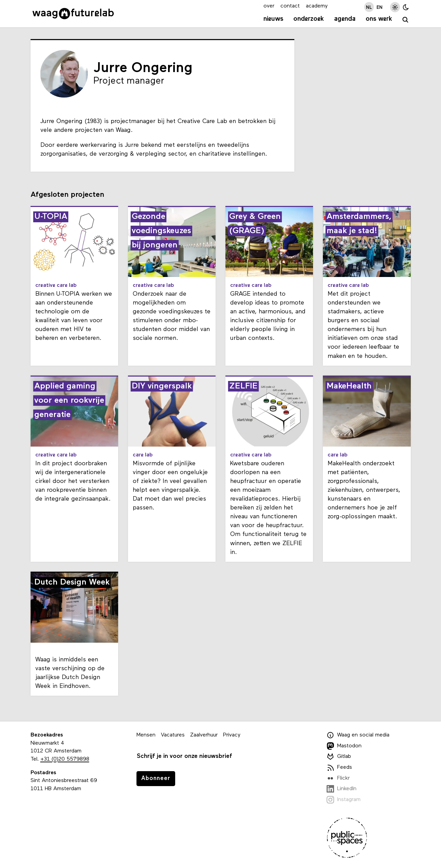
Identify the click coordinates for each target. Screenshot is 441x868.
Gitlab (339, 757)
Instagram (344, 800)
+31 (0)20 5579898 (65, 759)
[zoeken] (406, 20)
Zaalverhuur (204, 735)
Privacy (232, 735)
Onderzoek (309, 19)
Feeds (339, 767)
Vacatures (173, 735)
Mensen (146, 735)
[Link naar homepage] (73, 14)
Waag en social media (358, 735)
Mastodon (344, 746)
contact (290, 6)
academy (317, 6)
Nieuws (273, 19)
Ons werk (379, 19)
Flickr (338, 778)
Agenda (345, 19)
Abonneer (156, 778)
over (269, 6)
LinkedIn (342, 789)
